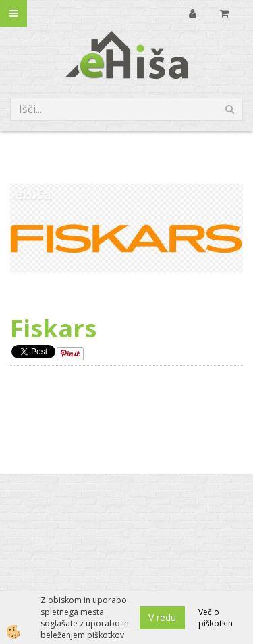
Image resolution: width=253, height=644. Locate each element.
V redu (162, 617)
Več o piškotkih (216, 618)
